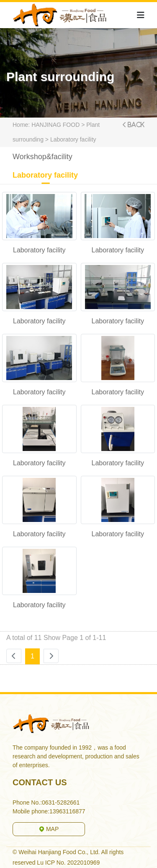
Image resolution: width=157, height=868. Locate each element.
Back (136, 125)
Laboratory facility (73, 139)
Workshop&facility (42, 159)
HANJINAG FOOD (55, 125)
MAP (49, 829)
